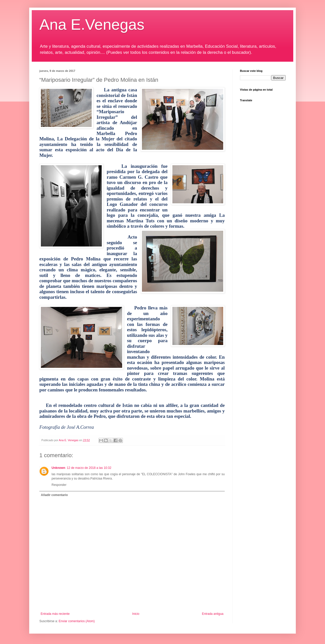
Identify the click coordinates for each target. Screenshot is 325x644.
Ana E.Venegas (92, 24)
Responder (59, 485)
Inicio (136, 614)
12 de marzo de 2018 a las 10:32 (89, 468)
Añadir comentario (54, 495)
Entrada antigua (213, 614)
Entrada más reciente (55, 614)
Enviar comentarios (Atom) (77, 621)
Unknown (58, 468)
